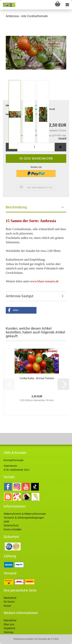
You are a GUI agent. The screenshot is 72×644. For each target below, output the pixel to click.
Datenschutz (11, 525)
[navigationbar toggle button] (67, 5)
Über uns (9, 624)
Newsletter (10, 620)
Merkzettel (10, 598)
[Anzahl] (36, 147)
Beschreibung (16, 207)
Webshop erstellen (24, 639)
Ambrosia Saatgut (20, 296)
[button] (21, 310)
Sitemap (9, 632)
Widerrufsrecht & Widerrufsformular (25, 514)
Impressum (10, 466)
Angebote (9, 628)
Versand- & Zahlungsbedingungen (24, 518)
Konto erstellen (13, 529)
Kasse (7, 606)
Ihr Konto (9, 602)
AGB (6, 522)
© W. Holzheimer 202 (16, 470)
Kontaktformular (14, 460)
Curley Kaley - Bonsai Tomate (37, 378)
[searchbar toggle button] (48, 5)
